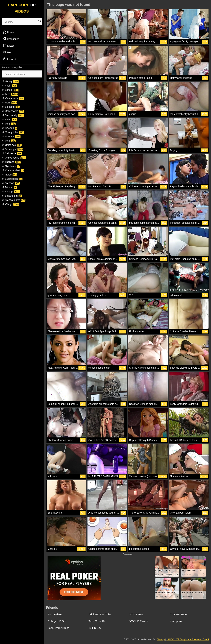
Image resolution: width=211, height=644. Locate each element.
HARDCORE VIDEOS (22, 8)
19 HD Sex (95, 628)
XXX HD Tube (178, 614)
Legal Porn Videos (58, 628)
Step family (13, 115)
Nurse (9, 175)
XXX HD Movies (139, 621)
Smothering (12, 196)
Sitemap (161, 639)
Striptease (12, 153)
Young (10, 81)
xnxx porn (176, 621)
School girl (13, 149)
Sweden (9, 128)
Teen (10, 94)
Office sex (12, 145)
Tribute (9, 187)
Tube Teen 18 (97, 621)
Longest (9, 59)
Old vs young (14, 158)
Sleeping (11, 107)
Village (10, 204)
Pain (9, 124)
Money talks (13, 132)
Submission (13, 179)
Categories (11, 39)
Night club (11, 166)
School (11, 90)
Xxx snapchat (13, 170)
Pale (9, 141)
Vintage (11, 192)
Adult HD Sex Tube (100, 614)
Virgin (9, 86)
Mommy (11, 136)
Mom (10, 103)
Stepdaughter (14, 200)
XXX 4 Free (136, 614)
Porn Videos (55, 614)
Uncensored (13, 111)
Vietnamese (13, 98)
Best (7, 52)
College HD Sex (57, 621)
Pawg (9, 120)
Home (8, 32)
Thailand (11, 162)
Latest (8, 46)
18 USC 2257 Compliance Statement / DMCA (188, 639)
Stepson (11, 183)
